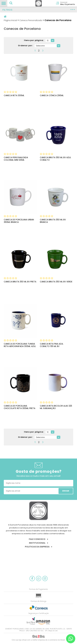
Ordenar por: (25, 46)
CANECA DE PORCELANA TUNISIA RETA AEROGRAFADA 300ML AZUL (20, 345)
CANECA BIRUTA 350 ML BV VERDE (56, 282)
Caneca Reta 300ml (14, 95)
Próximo (43, 51)
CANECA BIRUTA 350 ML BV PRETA (20, 282)
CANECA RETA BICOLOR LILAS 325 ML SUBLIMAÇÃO (56, 407)
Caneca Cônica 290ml (52, 95)
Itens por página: (34, 40)
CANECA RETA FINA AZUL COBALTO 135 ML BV (52, 345)
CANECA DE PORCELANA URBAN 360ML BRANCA (19, 221)
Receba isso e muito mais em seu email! (39, 476)
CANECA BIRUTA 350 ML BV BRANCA (53, 221)
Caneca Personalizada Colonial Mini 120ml (16, 159)
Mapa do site (53, 631)
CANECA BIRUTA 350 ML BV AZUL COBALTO (55, 159)
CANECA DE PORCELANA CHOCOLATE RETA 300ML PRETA (20, 407)
